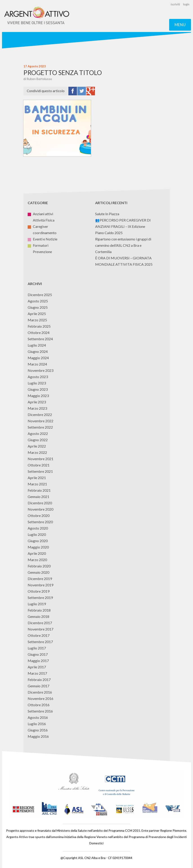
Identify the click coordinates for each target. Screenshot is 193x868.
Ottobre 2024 (39, 332)
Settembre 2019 (40, 597)
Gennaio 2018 (38, 616)
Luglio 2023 (37, 383)
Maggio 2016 (38, 736)
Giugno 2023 (38, 389)
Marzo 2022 (37, 452)
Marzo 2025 (37, 320)
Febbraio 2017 (39, 680)
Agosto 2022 (38, 433)
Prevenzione (40, 252)
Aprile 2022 (37, 446)
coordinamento (42, 233)
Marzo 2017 (37, 673)
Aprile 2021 (37, 478)
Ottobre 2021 (39, 465)
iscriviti (175, 4)
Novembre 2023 (40, 370)
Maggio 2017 (38, 661)
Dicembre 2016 (40, 692)
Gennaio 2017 (38, 686)
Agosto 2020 (38, 528)
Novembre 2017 (40, 629)
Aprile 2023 (37, 402)
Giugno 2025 (38, 307)
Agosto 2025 (38, 301)
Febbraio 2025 (39, 326)
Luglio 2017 (37, 648)
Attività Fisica (41, 220)
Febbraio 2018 (39, 610)
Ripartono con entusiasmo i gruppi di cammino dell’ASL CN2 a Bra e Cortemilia (123, 245)
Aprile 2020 (37, 553)
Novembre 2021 (40, 459)
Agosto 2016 (38, 717)
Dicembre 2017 (40, 623)
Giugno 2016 (38, 730)
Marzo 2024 (37, 364)
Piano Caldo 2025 (109, 233)
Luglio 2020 (37, 534)
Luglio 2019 (37, 604)
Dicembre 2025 (40, 295)
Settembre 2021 (40, 471)
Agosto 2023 (38, 377)
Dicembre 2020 (40, 503)
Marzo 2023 (37, 408)
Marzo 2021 (37, 484)
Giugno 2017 (38, 654)
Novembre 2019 (40, 585)
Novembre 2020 (40, 509)
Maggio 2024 (38, 358)
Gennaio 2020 (38, 572)
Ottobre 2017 (39, 635)
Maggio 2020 (38, 547)
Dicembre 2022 (40, 415)
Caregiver (38, 226)
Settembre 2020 (40, 522)
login (186, 4)
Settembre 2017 (40, 642)
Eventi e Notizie (43, 239)
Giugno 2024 (38, 351)
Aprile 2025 (37, 314)
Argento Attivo (37, 16)
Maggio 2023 (38, 396)
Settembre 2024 (40, 339)
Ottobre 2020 (39, 515)
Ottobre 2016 (39, 705)
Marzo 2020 (37, 560)
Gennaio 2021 (38, 497)
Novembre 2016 (40, 698)
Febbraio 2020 (39, 566)
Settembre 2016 (40, 711)
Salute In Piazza (107, 214)
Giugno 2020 (38, 541)
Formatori (38, 245)
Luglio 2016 (37, 724)
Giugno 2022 (38, 440)
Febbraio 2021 (39, 490)
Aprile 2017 (37, 667)
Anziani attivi (40, 214)
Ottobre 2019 (39, 591)
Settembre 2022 (40, 427)
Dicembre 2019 (40, 579)
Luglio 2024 (37, 345)
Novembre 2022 (40, 421)
